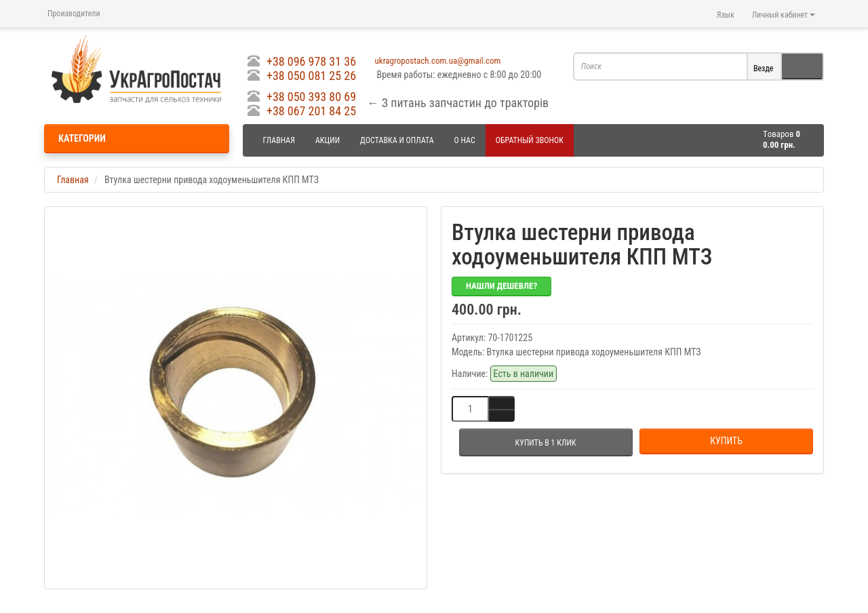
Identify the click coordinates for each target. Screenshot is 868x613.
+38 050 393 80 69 (311, 97)
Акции (328, 140)
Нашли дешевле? (501, 286)
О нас (465, 140)
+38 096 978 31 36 (311, 61)
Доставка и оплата (397, 140)
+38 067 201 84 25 (311, 111)
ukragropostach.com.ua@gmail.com (438, 61)
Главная (279, 140)
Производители (74, 14)
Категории (82, 138)
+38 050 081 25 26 (311, 76)
